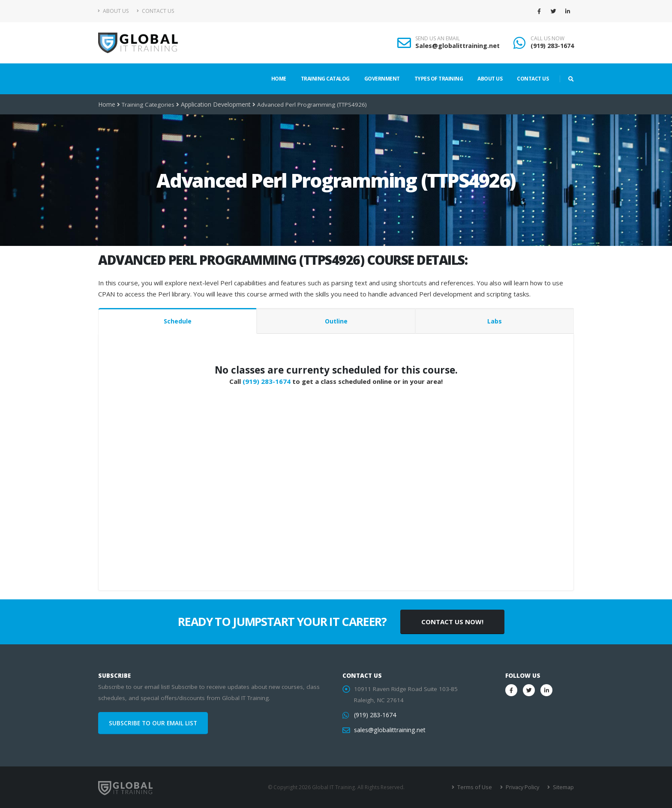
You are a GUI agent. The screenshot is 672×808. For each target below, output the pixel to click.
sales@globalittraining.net (389, 730)
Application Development (214, 105)
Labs (495, 321)
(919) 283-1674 (552, 46)
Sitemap (563, 787)
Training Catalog (325, 79)
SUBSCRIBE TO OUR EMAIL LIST (153, 723)
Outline (336, 321)
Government (382, 79)
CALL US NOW (547, 39)
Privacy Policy (523, 787)
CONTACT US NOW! (452, 622)
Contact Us (155, 11)
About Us (113, 11)
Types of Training (439, 79)
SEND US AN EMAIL (438, 39)
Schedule (178, 321)
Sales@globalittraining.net (457, 46)
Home (279, 79)
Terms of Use (477, 787)
